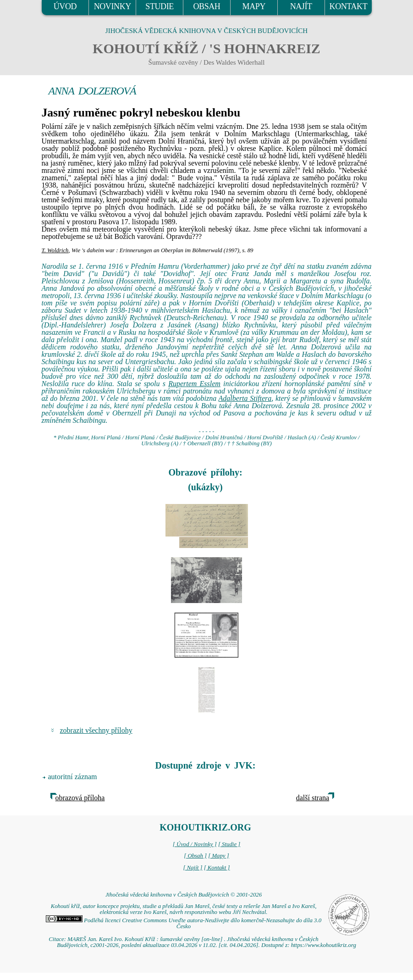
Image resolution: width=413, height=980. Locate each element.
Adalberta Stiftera (245, 398)
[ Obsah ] (195, 856)
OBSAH (206, 6)
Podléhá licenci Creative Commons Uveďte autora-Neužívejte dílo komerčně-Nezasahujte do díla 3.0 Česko (184, 923)
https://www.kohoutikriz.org (324, 945)
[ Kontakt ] (217, 868)
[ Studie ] (229, 844)
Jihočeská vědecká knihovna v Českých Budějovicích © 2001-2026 (184, 895)
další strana (313, 798)
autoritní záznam (73, 777)
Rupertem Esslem (194, 384)
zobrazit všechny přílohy (96, 730)
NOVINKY (113, 6)
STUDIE (160, 6)
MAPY (254, 6)
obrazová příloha (80, 798)
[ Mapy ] (219, 856)
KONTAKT (349, 6)
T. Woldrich (55, 250)
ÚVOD (65, 6)
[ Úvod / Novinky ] (195, 844)
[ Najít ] (193, 868)
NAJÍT (301, 6)
